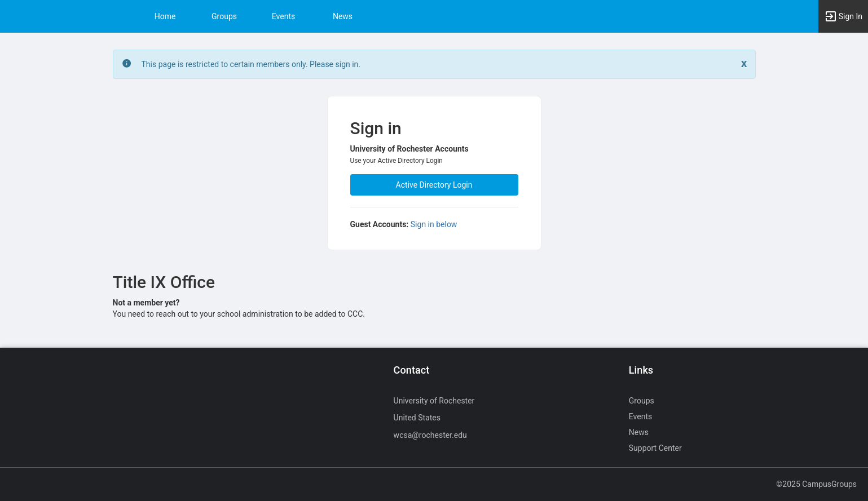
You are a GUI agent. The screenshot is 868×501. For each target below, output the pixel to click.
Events (283, 16)
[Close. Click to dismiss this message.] (744, 63)
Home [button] (165, 16)
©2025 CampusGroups (816, 484)
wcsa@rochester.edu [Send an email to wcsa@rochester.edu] (430, 435)
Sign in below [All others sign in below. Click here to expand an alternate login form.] (434, 224)
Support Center (655, 448)
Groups (224, 16)
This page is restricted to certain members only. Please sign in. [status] (251, 64)
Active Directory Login (434, 185)
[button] (843, 16)
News (343, 16)
